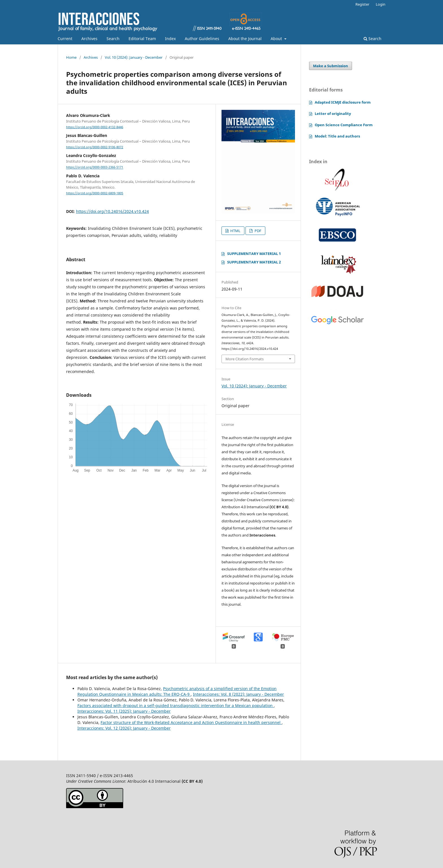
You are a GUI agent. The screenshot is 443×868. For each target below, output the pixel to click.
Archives (89, 39)
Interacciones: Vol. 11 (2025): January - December (124, 711)
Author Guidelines (202, 39)
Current (65, 39)
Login (381, 4)
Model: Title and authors (337, 136)
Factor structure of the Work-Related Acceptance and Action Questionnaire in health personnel (191, 722)
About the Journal (245, 39)
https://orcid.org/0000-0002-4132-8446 (95, 127)
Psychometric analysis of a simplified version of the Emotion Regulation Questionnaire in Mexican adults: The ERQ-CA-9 (177, 691)
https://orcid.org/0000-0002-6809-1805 (95, 193)
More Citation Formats (245, 359)
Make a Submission (331, 66)
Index (170, 39)
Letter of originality (333, 114)
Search (113, 39)
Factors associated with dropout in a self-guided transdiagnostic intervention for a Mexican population (176, 705)
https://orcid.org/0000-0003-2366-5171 (95, 167)
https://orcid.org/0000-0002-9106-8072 (95, 147)
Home (71, 57)
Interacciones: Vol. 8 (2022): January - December (238, 694)
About (277, 39)
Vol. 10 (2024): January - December (134, 57)
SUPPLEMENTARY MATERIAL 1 (254, 254)
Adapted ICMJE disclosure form (343, 102)
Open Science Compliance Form (344, 125)
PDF (258, 231)
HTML (235, 231)
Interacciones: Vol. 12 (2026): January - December (124, 728)
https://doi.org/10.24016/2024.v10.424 (112, 211)
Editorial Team (142, 39)
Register (362, 4)
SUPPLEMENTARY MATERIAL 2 (254, 262)
